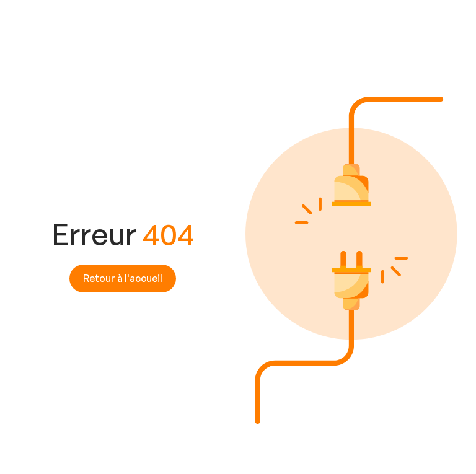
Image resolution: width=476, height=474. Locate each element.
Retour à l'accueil (123, 278)
